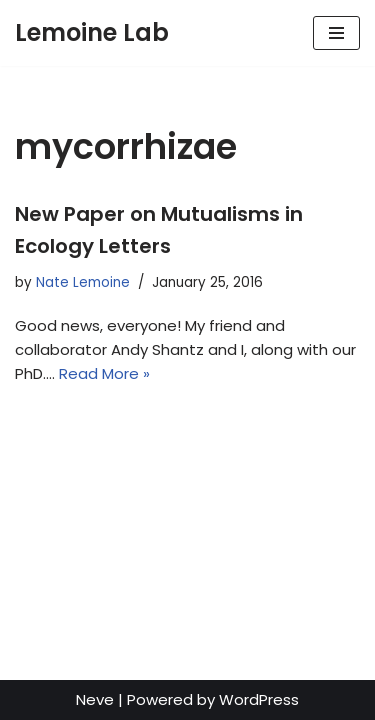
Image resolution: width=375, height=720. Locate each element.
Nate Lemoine (83, 282)
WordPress (259, 699)
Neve (95, 699)
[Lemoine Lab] (92, 33)
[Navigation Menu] (336, 33)
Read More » (104, 373)
